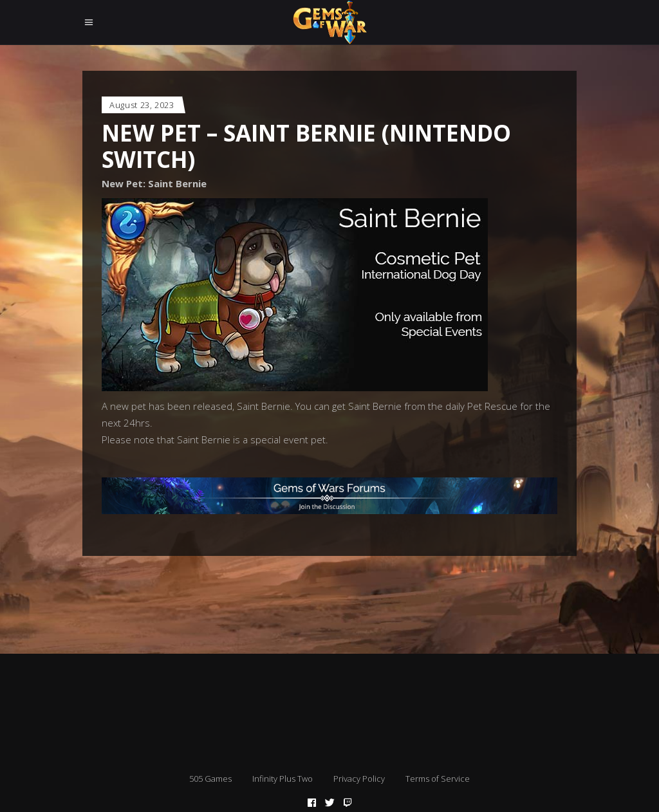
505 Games (210, 779)
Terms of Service (438, 779)
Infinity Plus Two (283, 779)
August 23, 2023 (142, 105)
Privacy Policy (359, 779)
